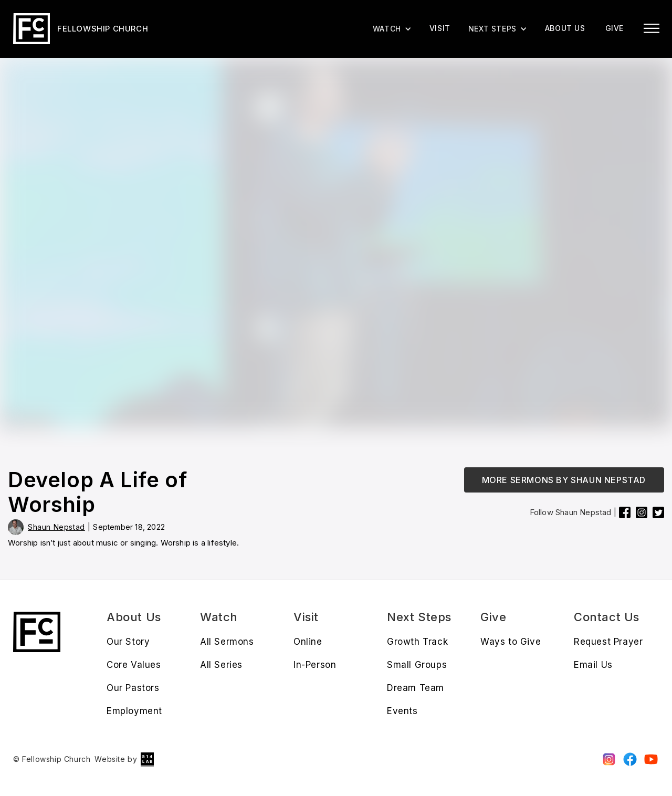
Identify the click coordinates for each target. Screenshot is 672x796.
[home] (81, 29)
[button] (498, 29)
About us (565, 28)
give (615, 28)
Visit (440, 28)
